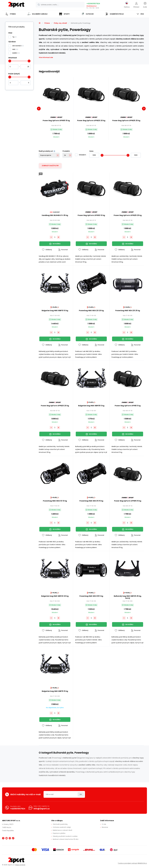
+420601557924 (93, 4)
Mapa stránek (20, 865)
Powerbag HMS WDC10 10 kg (55, 501)
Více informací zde (46, 57)
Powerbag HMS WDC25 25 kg (128, 311)
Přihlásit (81, 794)
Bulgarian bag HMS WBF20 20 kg (55, 596)
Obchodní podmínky (60, 824)
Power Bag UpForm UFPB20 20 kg (91, 121)
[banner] (16, 5)
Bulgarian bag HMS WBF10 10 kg (55, 311)
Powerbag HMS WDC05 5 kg (91, 596)
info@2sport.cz (92, 6)
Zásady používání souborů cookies (65, 836)
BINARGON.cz (142, 863)
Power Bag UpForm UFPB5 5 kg (128, 406)
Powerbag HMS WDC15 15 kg (91, 501)
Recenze (105, 827)
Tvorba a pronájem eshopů (128, 863)
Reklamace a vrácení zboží (62, 830)
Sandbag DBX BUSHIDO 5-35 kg (55, 215)
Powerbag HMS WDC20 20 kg (91, 311)
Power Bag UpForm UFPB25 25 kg (126, 121)
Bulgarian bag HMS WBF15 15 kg (55, 691)
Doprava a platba (59, 833)
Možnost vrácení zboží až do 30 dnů (66, 839)
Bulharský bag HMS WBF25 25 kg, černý (128, 597)
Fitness (47, 23)
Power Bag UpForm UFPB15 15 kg (56, 121)
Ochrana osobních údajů (62, 827)
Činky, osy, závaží (60, 23)
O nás (104, 824)
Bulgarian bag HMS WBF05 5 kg (91, 406)
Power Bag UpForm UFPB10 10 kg (91, 215)
